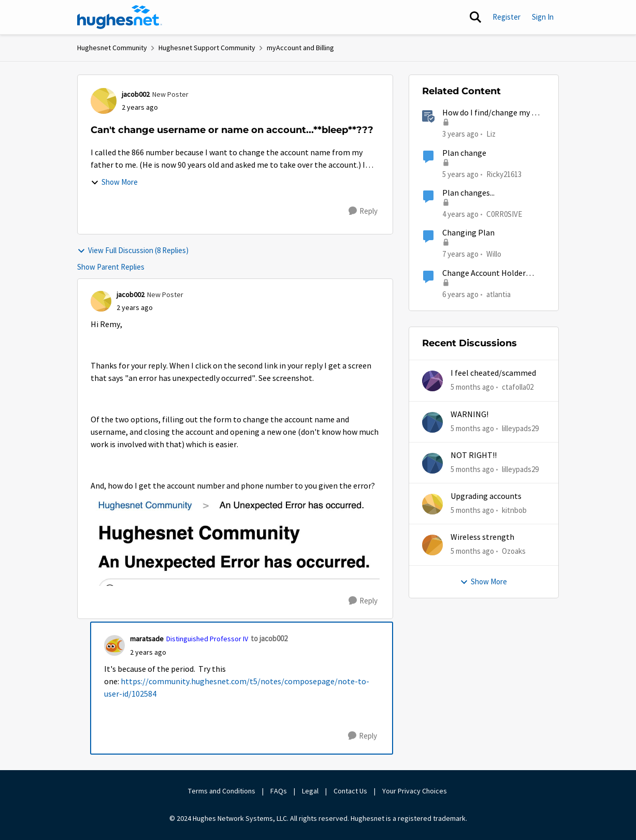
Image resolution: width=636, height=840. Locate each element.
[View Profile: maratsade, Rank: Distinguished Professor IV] (114, 645)
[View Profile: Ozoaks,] (432, 545)
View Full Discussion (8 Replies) (133, 250)
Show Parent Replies (111, 267)
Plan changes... (468, 193)
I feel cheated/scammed (493, 373)
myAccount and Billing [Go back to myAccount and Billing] (300, 48)
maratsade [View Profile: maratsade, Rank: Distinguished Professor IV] (147, 639)
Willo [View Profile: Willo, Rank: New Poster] (494, 254)
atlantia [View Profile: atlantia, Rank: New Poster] (498, 294)
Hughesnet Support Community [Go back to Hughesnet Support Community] (207, 48)
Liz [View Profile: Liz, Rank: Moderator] (491, 134)
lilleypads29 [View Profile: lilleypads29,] (520, 428)
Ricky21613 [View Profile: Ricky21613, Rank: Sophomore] (504, 174)
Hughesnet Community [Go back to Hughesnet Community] (112, 48)
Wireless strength (482, 537)
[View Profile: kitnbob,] (432, 504)
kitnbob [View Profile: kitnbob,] (514, 510)
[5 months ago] (472, 387)
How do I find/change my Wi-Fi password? (493, 113)
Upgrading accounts (486, 496)
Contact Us (350, 791)
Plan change (464, 153)
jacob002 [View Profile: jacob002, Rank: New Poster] (136, 94)
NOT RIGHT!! (474, 455)
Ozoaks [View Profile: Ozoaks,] (514, 551)
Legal (310, 791)
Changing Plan (468, 233)
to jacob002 (269, 638)
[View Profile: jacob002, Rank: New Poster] (104, 101)
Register (507, 17)
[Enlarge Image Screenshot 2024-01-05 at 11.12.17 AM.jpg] (235, 539)
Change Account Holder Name (484, 274)
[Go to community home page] (120, 17)
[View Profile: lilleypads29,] (432, 422)
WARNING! (469, 415)
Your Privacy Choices (415, 791)
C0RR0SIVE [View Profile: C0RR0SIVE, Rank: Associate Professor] (504, 214)
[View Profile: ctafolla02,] (432, 381)
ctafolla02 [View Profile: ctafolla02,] (518, 387)
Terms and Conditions (222, 791)
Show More (114, 182)
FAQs (279, 791)
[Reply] (363, 211)
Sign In (543, 17)
